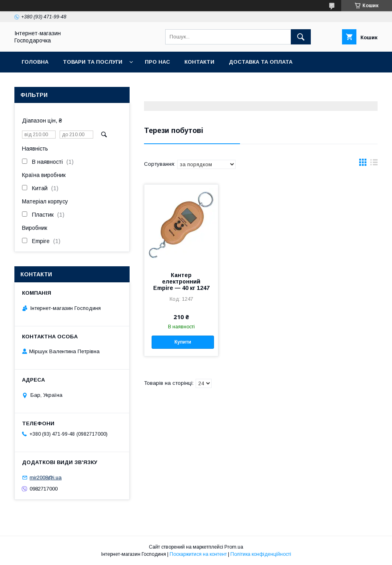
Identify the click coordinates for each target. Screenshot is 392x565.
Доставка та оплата (261, 62)
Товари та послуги (93, 62)
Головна (35, 62)
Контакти (199, 62)
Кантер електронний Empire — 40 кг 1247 (181, 281)
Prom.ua (234, 547)
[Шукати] (301, 37)
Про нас (157, 62)
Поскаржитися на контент (198, 554)
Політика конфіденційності (261, 554)
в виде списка (374, 164)
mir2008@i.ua (46, 478)
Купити (183, 342)
